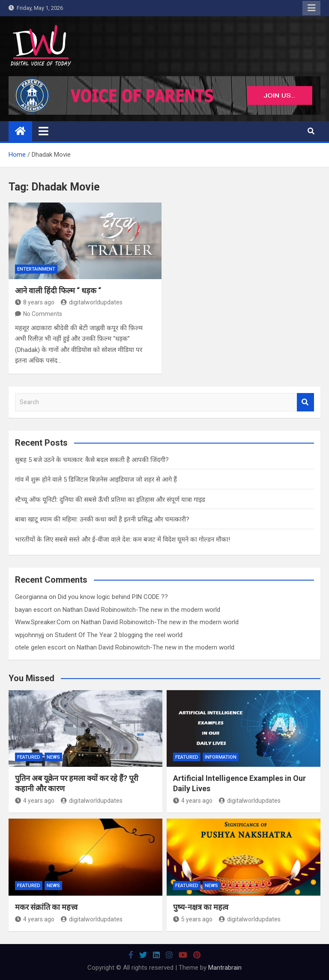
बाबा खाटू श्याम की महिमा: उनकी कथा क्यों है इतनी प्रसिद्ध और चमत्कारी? (102, 519)
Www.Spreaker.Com (43, 622)
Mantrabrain (225, 968)
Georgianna (31, 597)
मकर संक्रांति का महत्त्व (46, 907)
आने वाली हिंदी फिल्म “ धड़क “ (58, 290)
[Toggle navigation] (43, 131)
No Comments (43, 314)
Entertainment (36, 269)
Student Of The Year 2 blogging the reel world (119, 635)
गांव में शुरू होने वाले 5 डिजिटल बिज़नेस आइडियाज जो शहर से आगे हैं (96, 480)
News (53, 757)
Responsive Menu (311, 8)
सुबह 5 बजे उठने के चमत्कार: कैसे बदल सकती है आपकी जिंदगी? (92, 460)
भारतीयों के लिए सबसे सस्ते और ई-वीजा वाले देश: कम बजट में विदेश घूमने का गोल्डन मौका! (123, 539)
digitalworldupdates (92, 302)
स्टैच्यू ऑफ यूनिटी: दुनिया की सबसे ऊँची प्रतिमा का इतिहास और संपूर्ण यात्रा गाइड (110, 500)
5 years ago (193, 919)
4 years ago (35, 801)
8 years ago (35, 302)
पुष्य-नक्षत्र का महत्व (201, 907)
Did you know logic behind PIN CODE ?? (113, 597)
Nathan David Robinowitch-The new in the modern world (141, 610)
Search (305, 402)
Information (221, 757)
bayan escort (33, 610)
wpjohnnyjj (30, 635)
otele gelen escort (40, 647)
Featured (29, 757)
